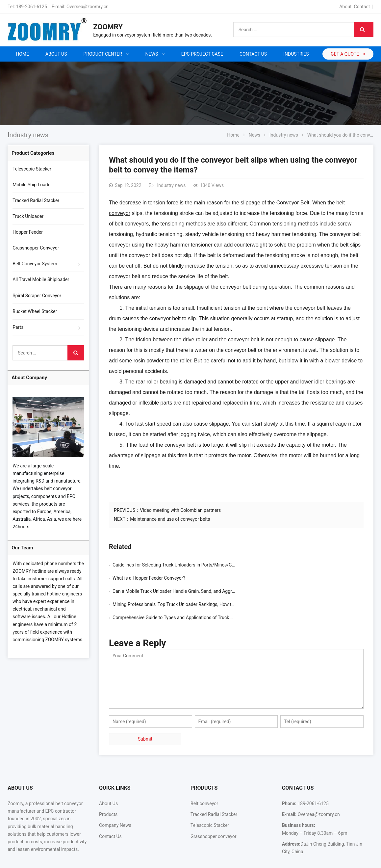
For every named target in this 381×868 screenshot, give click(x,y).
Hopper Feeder (28, 232)
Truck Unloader (28, 216)
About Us (108, 777)
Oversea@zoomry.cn (88, 7)
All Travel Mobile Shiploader (41, 279)
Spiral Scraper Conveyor (37, 296)
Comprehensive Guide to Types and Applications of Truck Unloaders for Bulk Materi (197, 591)
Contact (362, 7)
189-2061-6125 (32, 7)
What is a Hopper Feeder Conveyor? (276, 565)
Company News (115, 799)
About (345, 7)
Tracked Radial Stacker (36, 200)
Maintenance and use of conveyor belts (170, 519)
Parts (18, 327)
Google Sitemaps (356, 859)
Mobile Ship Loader (32, 185)
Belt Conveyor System (35, 264)
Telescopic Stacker (32, 169)
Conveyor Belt (293, 203)
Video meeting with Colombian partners (180, 510)
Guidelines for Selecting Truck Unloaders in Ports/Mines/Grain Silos (182, 565)
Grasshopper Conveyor (36, 248)
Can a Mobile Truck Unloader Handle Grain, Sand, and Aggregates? (180, 578)
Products (108, 788)
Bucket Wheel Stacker (35, 311)
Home (22, 54)
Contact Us (110, 810)
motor (355, 424)
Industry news (28, 135)
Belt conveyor (204, 777)
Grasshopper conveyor (213, 810)
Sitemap (325, 859)
